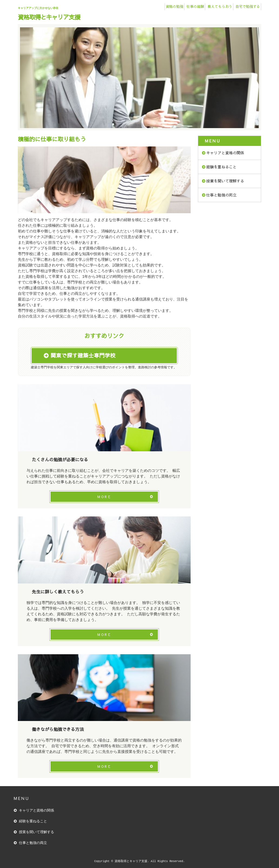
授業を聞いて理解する (225, 181)
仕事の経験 (195, 6)
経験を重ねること (221, 167)
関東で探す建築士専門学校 (83, 355)
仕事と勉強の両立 (221, 195)
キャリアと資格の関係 (225, 153)
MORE (104, 497)
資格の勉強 (175, 6)
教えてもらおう (220, 6)
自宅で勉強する (248, 6)
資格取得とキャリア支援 (49, 17)
